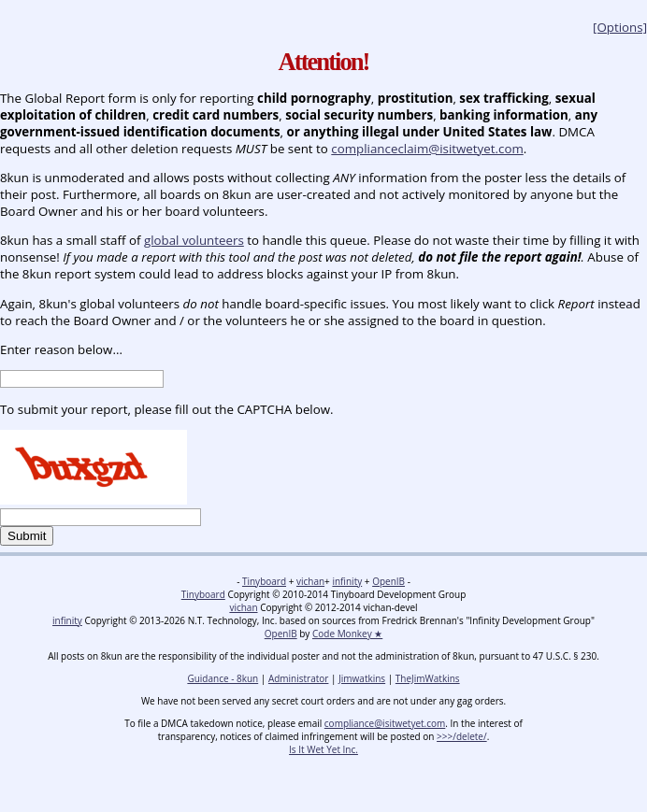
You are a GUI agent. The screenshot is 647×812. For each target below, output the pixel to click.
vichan (310, 581)
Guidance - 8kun (223, 678)
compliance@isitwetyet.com (385, 723)
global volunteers (194, 240)
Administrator (299, 678)
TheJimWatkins (428, 678)
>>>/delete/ (462, 736)
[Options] (620, 27)
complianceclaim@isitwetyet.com (427, 149)
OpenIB (388, 581)
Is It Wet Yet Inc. (323, 749)
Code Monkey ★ (347, 634)
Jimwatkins (362, 678)
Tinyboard (264, 581)
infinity (347, 581)
